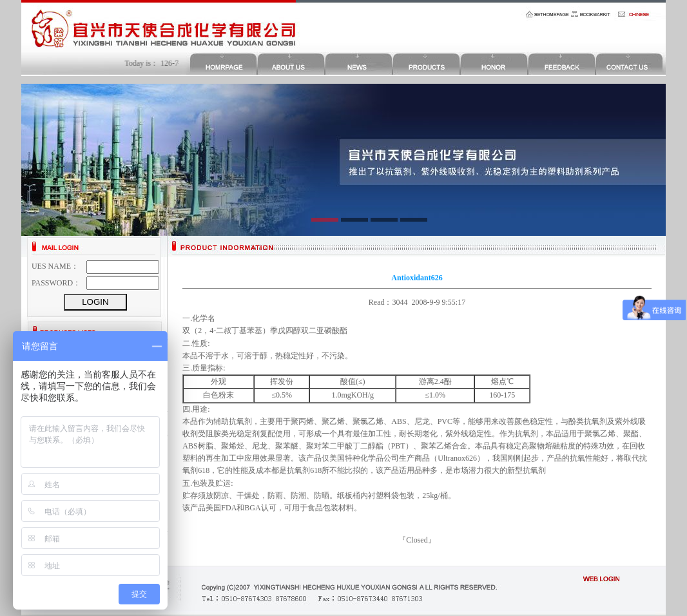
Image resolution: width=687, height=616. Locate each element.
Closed (417, 540)
